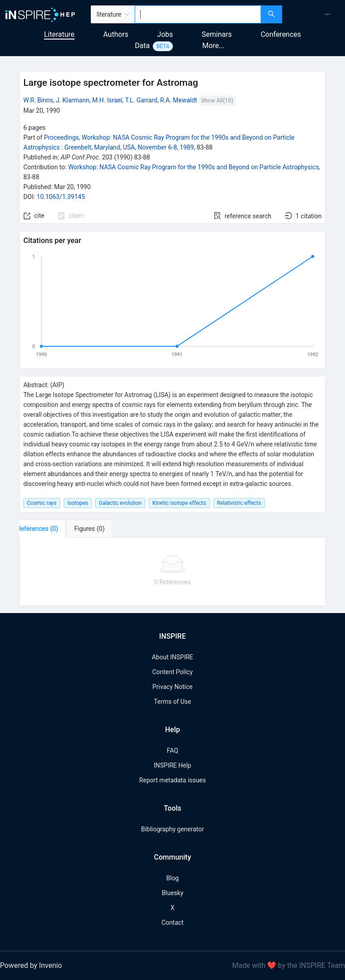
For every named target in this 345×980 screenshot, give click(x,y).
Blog (172, 878)
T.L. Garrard (141, 100)
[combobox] (198, 14)
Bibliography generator (172, 829)
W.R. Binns (38, 100)
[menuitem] (327, 14)
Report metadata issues (172, 780)
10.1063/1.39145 (61, 197)
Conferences (281, 34)
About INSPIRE (172, 657)
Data (142, 46)
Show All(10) (217, 100)
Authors (116, 34)
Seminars (217, 34)
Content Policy (172, 672)
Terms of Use (173, 702)
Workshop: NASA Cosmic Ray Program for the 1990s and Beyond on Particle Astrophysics (194, 167)
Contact (173, 923)
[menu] (315, 14)
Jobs (165, 34)
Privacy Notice (172, 687)
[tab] (47, 529)
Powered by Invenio (31, 965)
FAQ (172, 750)
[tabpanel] (172, 572)
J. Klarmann (73, 100)
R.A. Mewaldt (178, 100)
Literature (59, 34)
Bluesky (172, 893)
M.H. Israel (107, 100)
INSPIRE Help (172, 765)
